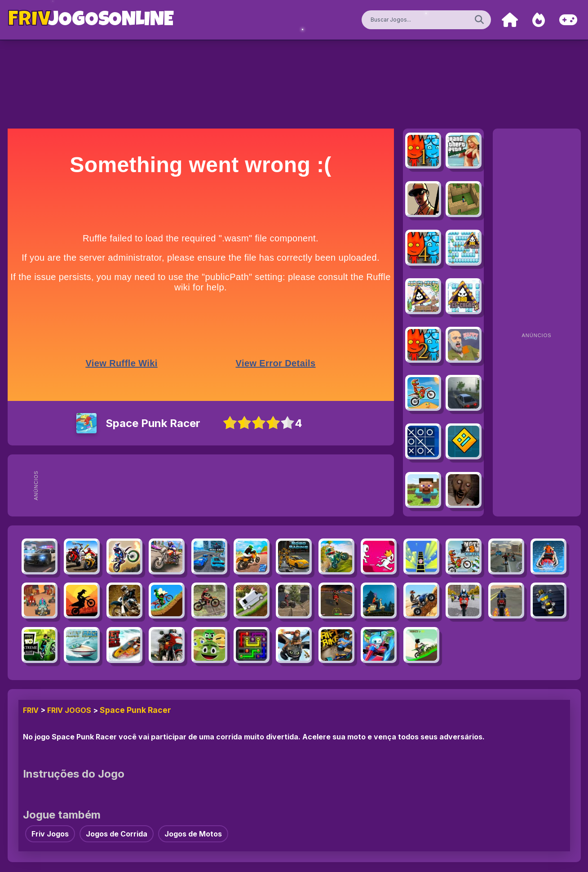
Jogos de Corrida (117, 834)
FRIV (31, 710)
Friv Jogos (69, 710)
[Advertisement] (217, 485)
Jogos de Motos (193, 834)
